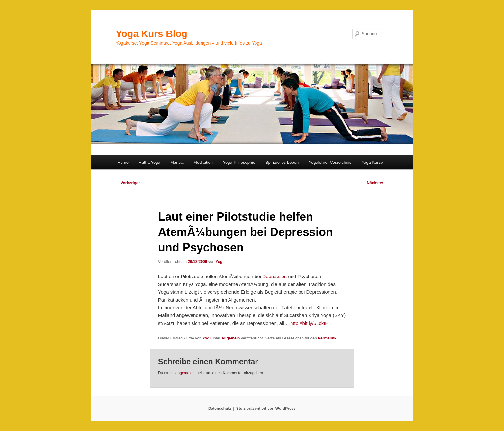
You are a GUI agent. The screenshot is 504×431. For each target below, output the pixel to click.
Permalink (327, 338)
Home (123, 162)
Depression (275, 276)
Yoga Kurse (372, 162)
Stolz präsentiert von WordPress (266, 409)
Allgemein (231, 338)
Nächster (378, 183)
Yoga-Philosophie (239, 162)
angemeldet (186, 373)
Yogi (219, 262)
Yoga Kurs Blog (152, 34)
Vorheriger (128, 183)
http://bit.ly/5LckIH (309, 323)
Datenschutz (220, 409)
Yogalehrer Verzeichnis (330, 162)
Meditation (203, 162)
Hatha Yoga (149, 162)
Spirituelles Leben (282, 162)
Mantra (177, 162)
